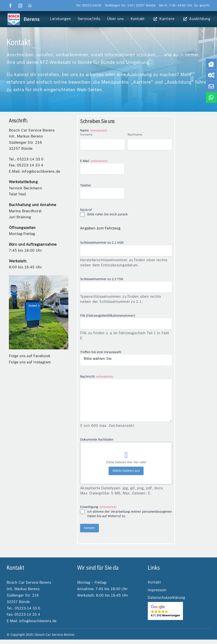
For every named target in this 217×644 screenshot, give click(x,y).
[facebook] (10, 6)
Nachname (135, 135)
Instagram (42, 363)
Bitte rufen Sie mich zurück (107, 215)
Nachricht (97, 377)
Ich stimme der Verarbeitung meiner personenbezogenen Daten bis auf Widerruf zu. (130, 514)
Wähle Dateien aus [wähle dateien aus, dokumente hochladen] (126, 471)
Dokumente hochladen (97, 440)
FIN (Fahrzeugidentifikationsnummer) (108, 316)
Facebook (42, 356)
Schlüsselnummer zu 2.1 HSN (102, 243)
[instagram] (20, 6)
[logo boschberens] (24, 14)
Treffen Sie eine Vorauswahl (101, 352)
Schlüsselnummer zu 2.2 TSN (102, 279)
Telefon (85, 186)
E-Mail (94, 161)
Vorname (86, 135)
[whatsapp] (30, 6)
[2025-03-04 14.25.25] (165, 604)
